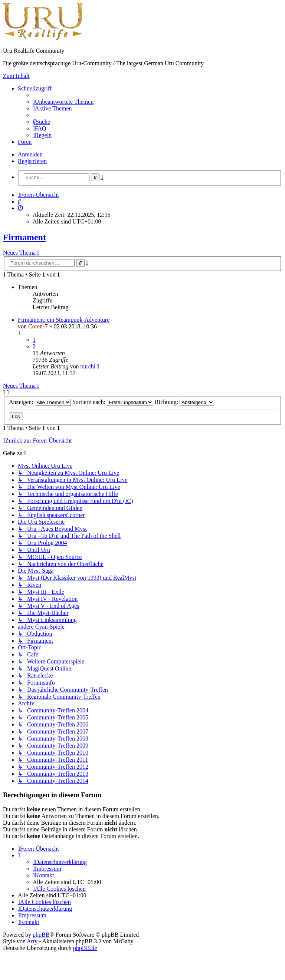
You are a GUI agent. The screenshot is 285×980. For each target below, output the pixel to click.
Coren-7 (38, 326)
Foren (25, 142)
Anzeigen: (40, 402)
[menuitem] (63, 102)
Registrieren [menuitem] (32, 161)
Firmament (24, 237)
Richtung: (184, 402)
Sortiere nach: (113, 402)
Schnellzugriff (35, 88)
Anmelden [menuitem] (30, 154)
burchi (88, 366)
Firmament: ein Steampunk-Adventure (64, 320)
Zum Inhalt (16, 76)
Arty (32, 941)
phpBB (41, 935)
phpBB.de (85, 948)
